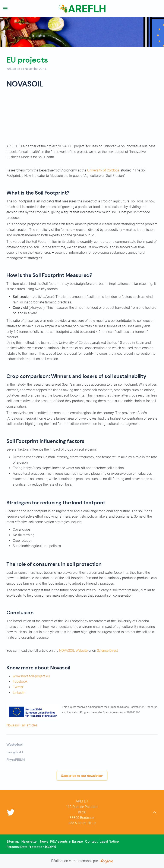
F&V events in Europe (67, 841)
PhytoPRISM (16, 760)
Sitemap (13, 841)
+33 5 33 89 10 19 (82, 823)
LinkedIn (19, 693)
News (44, 841)
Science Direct (107, 651)
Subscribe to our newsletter (82, 776)
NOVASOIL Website (73, 651)
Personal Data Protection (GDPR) (31, 847)
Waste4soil (15, 744)
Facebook (20, 681)
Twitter (18, 687)
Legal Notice (109, 841)
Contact (91, 841)
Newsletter (30, 841)
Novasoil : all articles (22, 725)
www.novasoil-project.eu (31, 676)
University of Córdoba (103, 170)
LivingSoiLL (15, 752)
